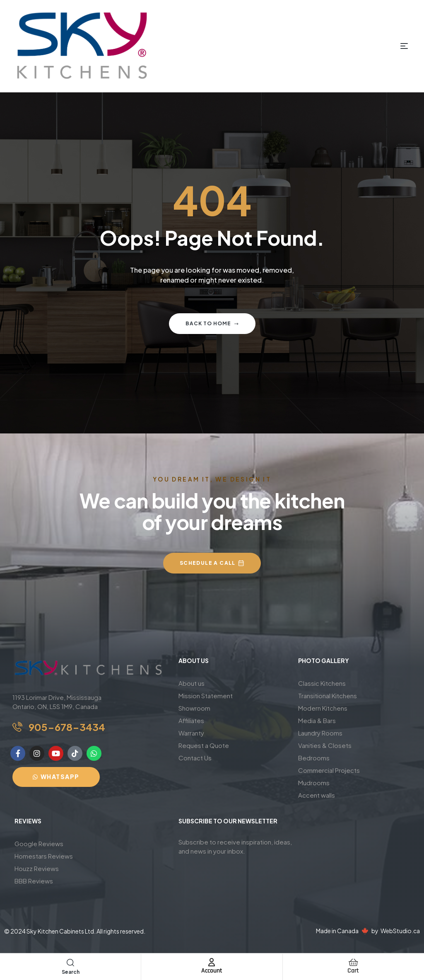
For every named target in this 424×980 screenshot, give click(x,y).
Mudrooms (314, 783)
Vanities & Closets (325, 745)
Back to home (212, 323)
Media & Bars (317, 720)
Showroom (194, 708)
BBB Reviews (34, 881)
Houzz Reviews (37, 868)
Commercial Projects (329, 770)
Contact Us (195, 758)
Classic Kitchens (322, 683)
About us (192, 683)
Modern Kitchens (323, 708)
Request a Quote (204, 745)
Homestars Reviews (44, 856)
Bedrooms (314, 758)
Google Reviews (39, 843)
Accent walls (317, 795)
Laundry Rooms (320, 733)
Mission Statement (206, 696)
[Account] (212, 962)
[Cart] (353, 962)
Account (212, 971)
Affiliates (191, 720)
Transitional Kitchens (328, 696)
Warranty (191, 733)
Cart (353, 971)
